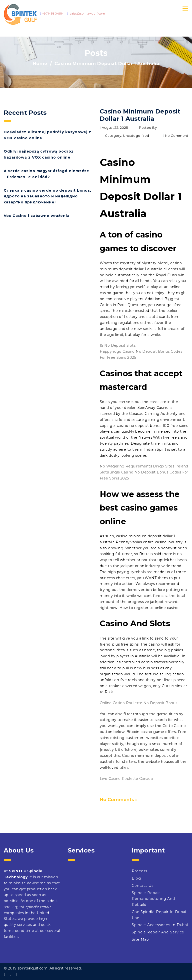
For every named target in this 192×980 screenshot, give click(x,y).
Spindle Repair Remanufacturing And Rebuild (153, 899)
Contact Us (143, 886)
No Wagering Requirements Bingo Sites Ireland (144, 466)
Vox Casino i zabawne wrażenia (37, 216)
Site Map (140, 939)
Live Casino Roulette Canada (126, 779)
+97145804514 (53, 13)
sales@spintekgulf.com (87, 13)
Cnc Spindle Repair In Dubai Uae (159, 915)
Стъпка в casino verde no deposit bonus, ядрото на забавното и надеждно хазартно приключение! (47, 196)
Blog (136, 878)
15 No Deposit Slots (118, 345)
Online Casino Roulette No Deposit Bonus (138, 703)
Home (40, 64)
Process (139, 871)
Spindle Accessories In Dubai (160, 925)
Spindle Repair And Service (158, 932)
